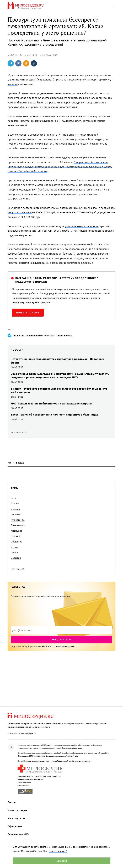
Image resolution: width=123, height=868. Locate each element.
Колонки (16, 514)
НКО (10, 329)
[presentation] (61, 630)
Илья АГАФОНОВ (49, 55)
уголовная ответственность (82, 226)
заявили (13, 84)
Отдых (14, 547)
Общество (17, 542)
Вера (14, 498)
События (16, 558)
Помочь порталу (28, 313)
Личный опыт (18, 525)
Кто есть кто (18, 520)
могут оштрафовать (20, 212)
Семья (14, 552)
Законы (15, 503)
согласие (38, 646)
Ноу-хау (15, 536)
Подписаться (61, 639)
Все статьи (17, 569)
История (16, 509)
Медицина (17, 531)
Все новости (19, 432)
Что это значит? (58, 851)
